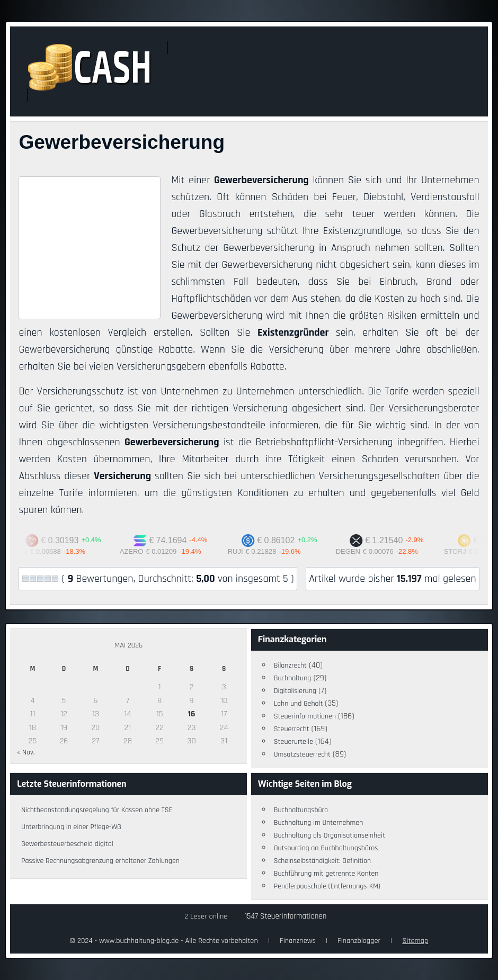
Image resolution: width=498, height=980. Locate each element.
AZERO (140, 551)
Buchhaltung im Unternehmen (319, 823)
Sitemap (415, 941)
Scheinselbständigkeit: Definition (322, 861)
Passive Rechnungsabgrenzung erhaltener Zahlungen (100, 861)
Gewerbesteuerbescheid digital (67, 844)
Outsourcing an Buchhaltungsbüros (326, 848)
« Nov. (26, 752)
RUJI (244, 551)
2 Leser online (206, 916)
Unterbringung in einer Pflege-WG (71, 827)
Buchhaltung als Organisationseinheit (330, 835)
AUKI (28, 551)
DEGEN (357, 551)
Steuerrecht (292, 729)
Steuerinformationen (305, 716)
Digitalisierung (295, 691)
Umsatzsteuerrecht (302, 754)
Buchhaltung (293, 678)
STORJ (464, 551)
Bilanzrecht (290, 666)
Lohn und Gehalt (299, 704)
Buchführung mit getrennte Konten (326, 874)
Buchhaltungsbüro (301, 810)
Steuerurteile (294, 742)
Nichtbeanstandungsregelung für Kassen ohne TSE (97, 810)
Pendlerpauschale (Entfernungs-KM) (327, 886)
